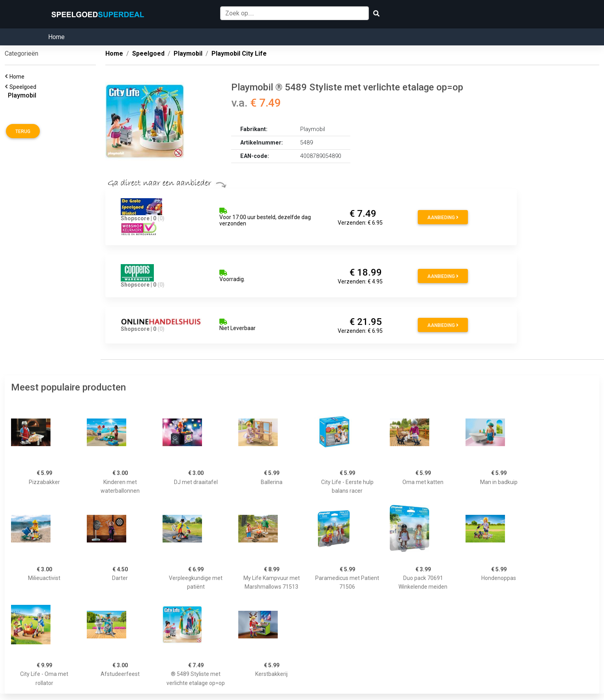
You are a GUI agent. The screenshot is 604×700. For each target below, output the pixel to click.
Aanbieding (443, 218)
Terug (23, 131)
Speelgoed (24, 87)
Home (56, 37)
